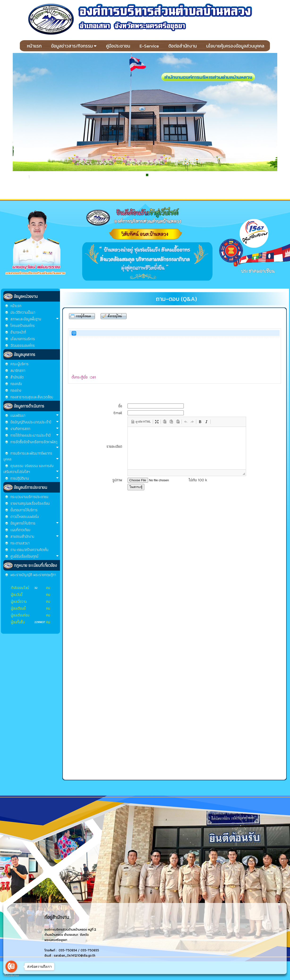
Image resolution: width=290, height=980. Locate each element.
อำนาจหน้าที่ (18, 332)
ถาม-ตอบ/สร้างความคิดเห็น (29, 550)
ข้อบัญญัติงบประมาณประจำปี (35, 422)
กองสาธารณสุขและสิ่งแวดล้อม (32, 397)
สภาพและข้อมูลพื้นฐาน (35, 319)
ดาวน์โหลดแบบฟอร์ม (25, 517)
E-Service (149, 46)
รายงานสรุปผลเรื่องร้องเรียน (30, 503)
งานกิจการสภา (35, 429)
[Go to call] (11, 967)
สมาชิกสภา (18, 371)
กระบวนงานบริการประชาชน (29, 497)
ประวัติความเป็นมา (23, 312)
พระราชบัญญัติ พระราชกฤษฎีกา (33, 575)
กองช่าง (16, 390)
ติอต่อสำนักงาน (183, 46)
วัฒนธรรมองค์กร (23, 345)
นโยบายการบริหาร (23, 339)
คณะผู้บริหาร (19, 364)
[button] (141, 422)
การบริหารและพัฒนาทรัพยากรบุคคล (31, 456)
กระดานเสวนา (20, 543)
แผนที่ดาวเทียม (20, 530)
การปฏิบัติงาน (35, 478)
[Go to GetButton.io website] (11, 975)
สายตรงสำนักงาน (35, 536)
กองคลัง (16, 384)
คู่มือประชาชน (118, 46)
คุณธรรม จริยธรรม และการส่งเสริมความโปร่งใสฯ (31, 469)
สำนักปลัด (17, 377)
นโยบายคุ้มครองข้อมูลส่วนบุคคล (235, 46)
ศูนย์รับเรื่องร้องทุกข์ (35, 556)
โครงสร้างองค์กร (23, 326)
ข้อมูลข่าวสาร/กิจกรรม (74, 46)
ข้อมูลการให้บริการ (35, 523)
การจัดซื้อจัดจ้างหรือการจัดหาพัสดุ (35, 444)
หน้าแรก (34, 46)
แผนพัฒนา (35, 415)
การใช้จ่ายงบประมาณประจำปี (35, 435)
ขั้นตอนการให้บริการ (24, 510)
